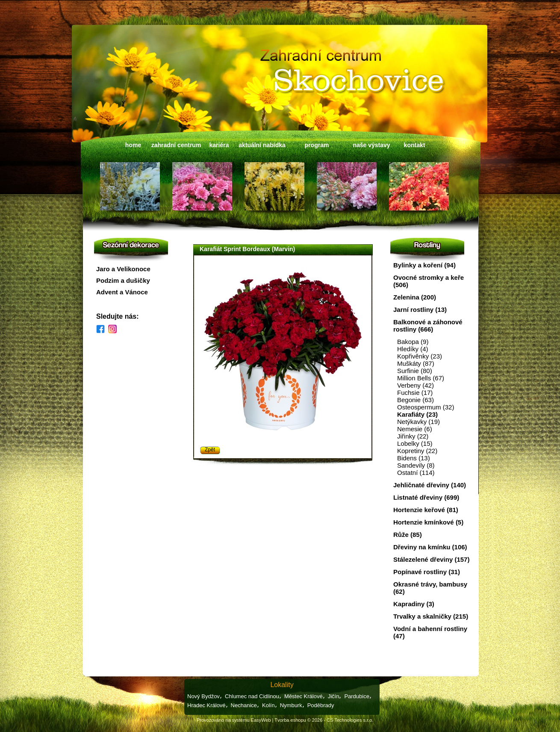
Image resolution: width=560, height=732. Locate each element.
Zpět (210, 450)
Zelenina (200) (415, 297)
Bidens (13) (414, 458)
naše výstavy (371, 145)
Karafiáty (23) (417, 414)
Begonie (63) (416, 400)
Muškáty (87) (416, 363)
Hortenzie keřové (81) (426, 510)
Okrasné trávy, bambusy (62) (430, 588)
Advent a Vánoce (122, 292)
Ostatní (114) (416, 473)
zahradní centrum (176, 145)
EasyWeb (261, 720)
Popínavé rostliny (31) (427, 572)
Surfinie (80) (415, 371)
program (317, 145)
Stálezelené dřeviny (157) (431, 559)
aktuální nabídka (262, 145)
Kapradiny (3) (414, 604)
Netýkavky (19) (419, 422)
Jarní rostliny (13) (420, 310)
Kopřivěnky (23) (420, 356)
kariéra (219, 145)
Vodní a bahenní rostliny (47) (430, 632)
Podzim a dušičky (123, 280)
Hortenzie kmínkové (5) (428, 522)
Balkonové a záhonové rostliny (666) (428, 326)
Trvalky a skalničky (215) (431, 616)
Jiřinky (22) (413, 436)
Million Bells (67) (421, 378)
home (133, 145)
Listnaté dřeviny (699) (426, 497)
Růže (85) (408, 535)
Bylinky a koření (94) (424, 265)
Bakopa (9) (413, 342)
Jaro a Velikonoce (123, 269)
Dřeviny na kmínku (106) (430, 547)
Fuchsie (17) (415, 393)
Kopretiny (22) (417, 451)
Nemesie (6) (415, 429)
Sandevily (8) (416, 465)
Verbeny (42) (416, 385)
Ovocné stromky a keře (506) (429, 281)
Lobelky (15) (415, 443)
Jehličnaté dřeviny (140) (430, 485)
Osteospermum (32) (426, 407)
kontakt (415, 145)
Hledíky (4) (413, 349)
